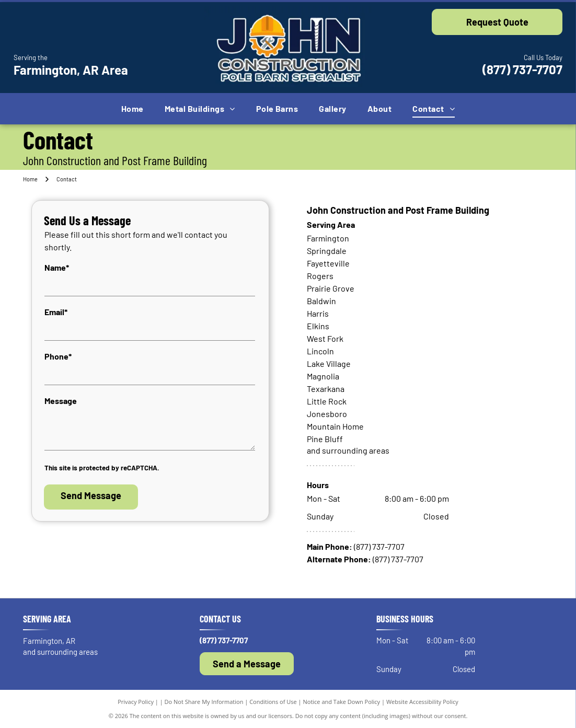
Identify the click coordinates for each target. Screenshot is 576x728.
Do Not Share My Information (204, 702)
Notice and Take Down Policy (342, 702)
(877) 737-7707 (522, 69)
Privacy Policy (136, 702)
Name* (57, 267)
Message (61, 401)
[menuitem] (133, 109)
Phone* (58, 356)
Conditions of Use (273, 702)
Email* (56, 312)
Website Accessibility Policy (422, 702)
